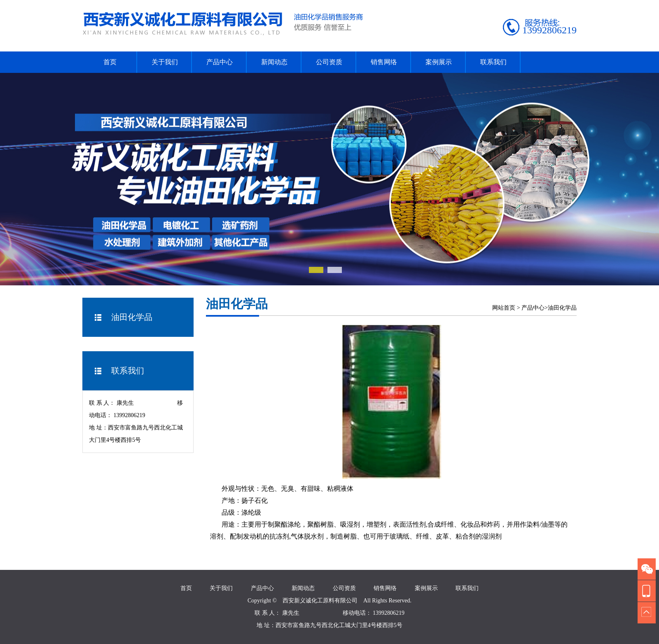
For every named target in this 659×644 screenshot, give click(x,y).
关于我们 (165, 62)
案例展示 (439, 62)
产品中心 (220, 62)
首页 (110, 62)
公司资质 (329, 62)
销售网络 (384, 62)
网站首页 (504, 308)
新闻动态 (274, 62)
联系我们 (493, 62)
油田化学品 (562, 308)
